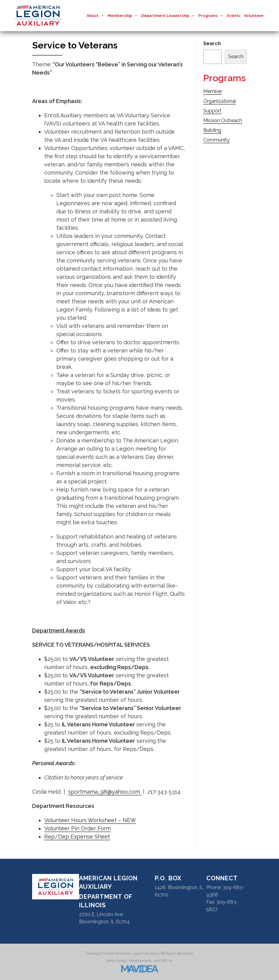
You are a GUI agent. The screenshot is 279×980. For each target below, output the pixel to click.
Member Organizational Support (220, 101)
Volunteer (254, 16)
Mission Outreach (223, 120)
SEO (164, 961)
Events (234, 16)
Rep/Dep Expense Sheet (77, 837)
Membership (123, 16)
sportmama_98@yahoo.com (105, 792)
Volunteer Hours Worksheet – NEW (90, 820)
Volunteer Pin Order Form (78, 828)
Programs (211, 16)
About (95, 16)
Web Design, (117, 961)
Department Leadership (168, 16)
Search (212, 43)
